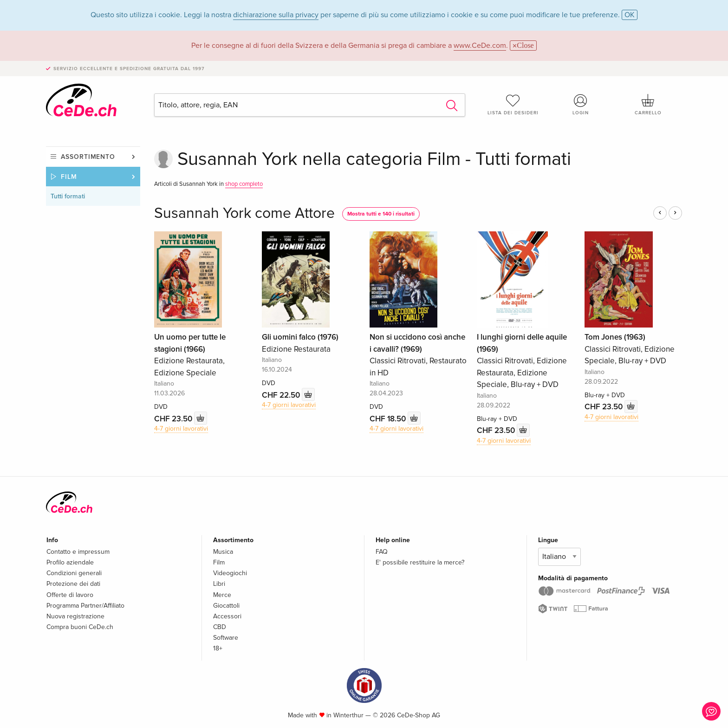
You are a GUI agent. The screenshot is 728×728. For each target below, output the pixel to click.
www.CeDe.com (480, 46)
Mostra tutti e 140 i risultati (381, 214)
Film (69, 177)
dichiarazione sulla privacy (276, 15)
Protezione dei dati (73, 584)
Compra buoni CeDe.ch (80, 627)
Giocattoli (226, 606)
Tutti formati (68, 196)
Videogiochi (230, 573)
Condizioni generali (74, 573)
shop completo (244, 184)
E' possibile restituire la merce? (420, 562)
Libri (219, 584)
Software (226, 638)
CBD (220, 627)
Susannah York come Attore (244, 213)
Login (581, 105)
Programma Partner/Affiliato (85, 606)
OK (630, 15)
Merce (222, 595)
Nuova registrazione (75, 616)
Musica (223, 552)
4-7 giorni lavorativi (181, 429)
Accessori (227, 616)
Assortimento (88, 157)
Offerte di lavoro (70, 595)
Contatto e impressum (78, 552)
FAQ (382, 552)
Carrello (648, 105)
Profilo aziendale (70, 562)
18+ (218, 648)
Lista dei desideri (513, 105)
